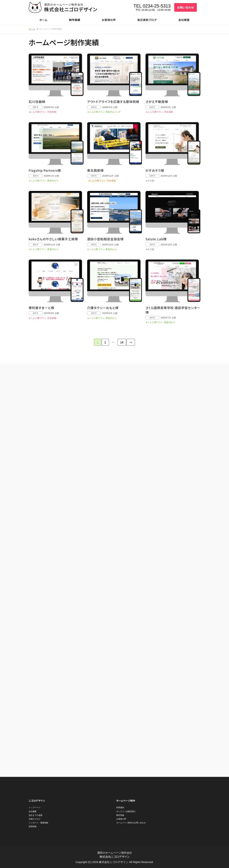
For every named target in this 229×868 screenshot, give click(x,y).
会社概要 (184, 20)
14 (122, 342)
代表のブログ (35, 819)
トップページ (35, 807)
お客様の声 (109, 20)
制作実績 (75, 20)
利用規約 (120, 807)
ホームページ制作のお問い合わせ (131, 823)
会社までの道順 (36, 815)
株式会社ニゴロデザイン (71, 9)
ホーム (43, 20)
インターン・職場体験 (38, 823)
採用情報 (33, 826)
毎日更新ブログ (147, 20)
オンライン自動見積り (126, 811)
